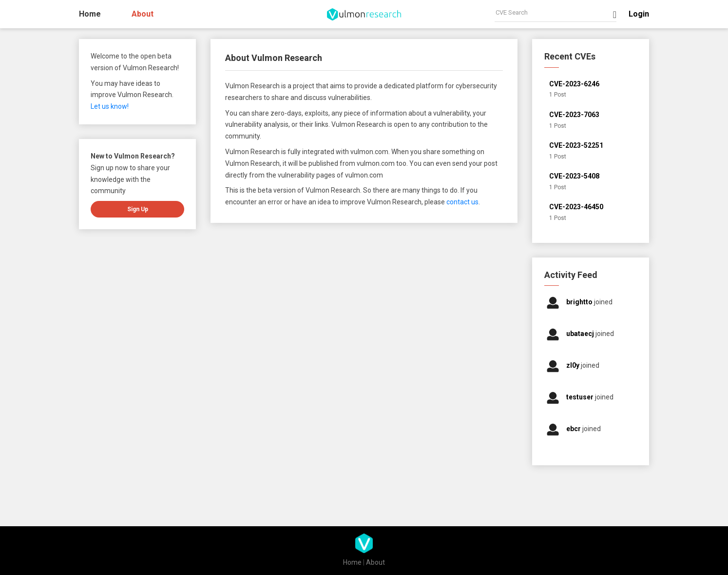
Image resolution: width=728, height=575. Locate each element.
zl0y (574, 365)
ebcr (574, 429)
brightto (580, 302)
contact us (462, 202)
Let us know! (110, 106)
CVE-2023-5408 (574, 176)
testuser (581, 397)
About (143, 14)
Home (90, 14)
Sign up (138, 209)
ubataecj (581, 334)
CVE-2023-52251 (576, 145)
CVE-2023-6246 (574, 84)
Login (639, 14)
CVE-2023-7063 (574, 115)
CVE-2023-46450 (576, 207)
